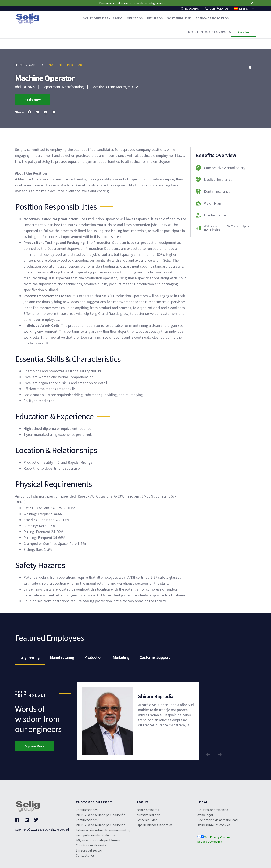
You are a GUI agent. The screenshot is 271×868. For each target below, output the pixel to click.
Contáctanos (85, 855)
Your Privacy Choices (214, 837)
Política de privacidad (213, 810)
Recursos (155, 18)
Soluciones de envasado (103, 18)
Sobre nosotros (148, 810)
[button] (190, 9)
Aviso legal (205, 815)
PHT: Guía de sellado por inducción (101, 815)
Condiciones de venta (91, 845)
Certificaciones (87, 810)
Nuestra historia (148, 815)
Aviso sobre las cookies (214, 825)
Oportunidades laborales (209, 32)
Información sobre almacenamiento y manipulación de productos (103, 832)
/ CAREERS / (37, 65)
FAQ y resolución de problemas (98, 840)
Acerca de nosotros (212, 18)
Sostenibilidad (179, 18)
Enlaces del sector (89, 850)
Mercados (135, 18)
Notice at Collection (210, 842)
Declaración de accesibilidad (217, 820)
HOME (20, 65)
